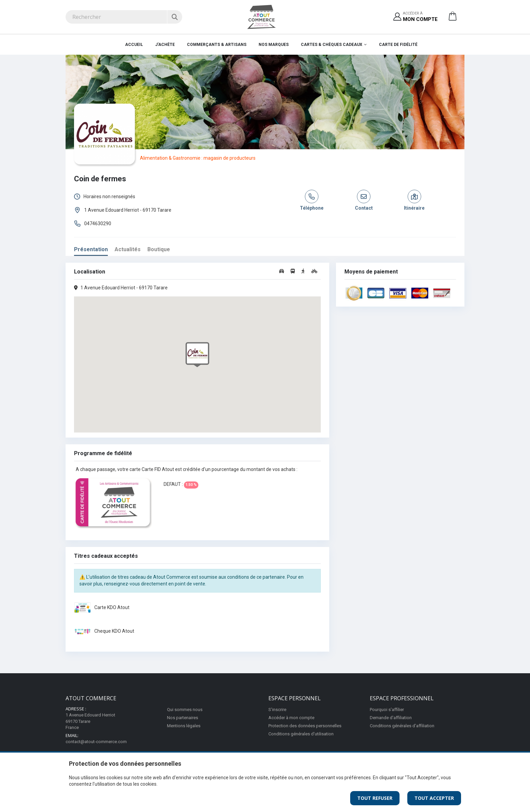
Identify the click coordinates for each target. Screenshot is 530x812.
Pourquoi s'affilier (387, 710)
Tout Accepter (434, 798)
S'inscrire (277, 710)
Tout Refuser (375, 798)
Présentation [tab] (91, 249)
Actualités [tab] (128, 249)
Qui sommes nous (185, 710)
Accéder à (420, 17)
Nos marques (274, 45)
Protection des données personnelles (305, 726)
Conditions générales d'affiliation (402, 726)
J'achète (165, 45)
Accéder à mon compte (291, 718)
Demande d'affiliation (391, 718)
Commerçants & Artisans (217, 45)
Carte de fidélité (398, 45)
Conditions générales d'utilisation (301, 734)
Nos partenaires (183, 718)
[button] (453, 19)
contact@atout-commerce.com (96, 742)
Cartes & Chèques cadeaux (332, 45)
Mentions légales (184, 726)
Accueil (134, 45)
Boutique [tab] (159, 249)
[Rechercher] (175, 17)
